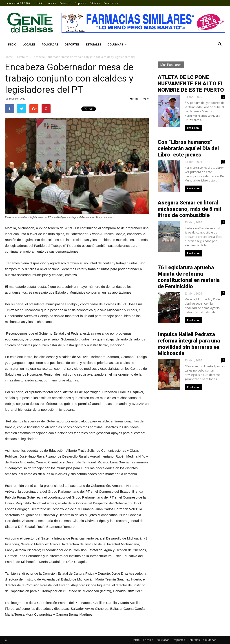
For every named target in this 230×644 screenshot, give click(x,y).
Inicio (40, 3)
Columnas (111, 3)
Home (9, 57)
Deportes (80, 3)
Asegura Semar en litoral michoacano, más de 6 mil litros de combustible (189, 209)
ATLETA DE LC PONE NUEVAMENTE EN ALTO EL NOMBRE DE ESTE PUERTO (191, 84)
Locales (51, 3)
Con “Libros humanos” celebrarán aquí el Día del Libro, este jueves (188, 148)
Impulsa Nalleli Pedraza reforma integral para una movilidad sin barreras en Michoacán (189, 344)
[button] (220, 45)
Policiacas (65, 3)
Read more (193, 128)
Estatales (95, 3)
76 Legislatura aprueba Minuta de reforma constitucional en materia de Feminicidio (189, 277)
